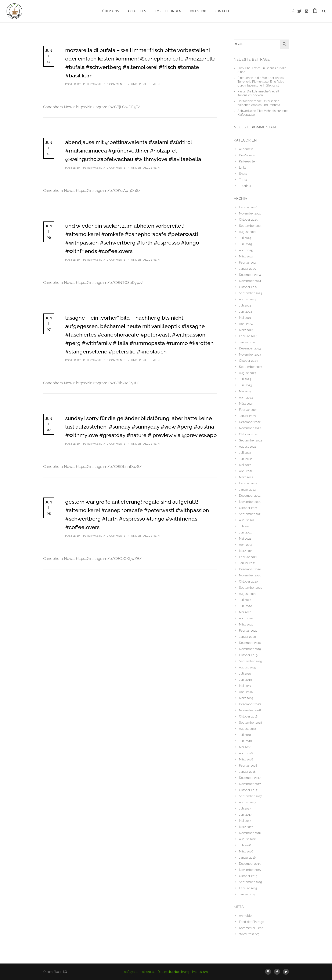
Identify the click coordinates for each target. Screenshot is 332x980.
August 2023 (248, 373)
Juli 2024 (245, 305)
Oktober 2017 (248, 790)
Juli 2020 (245, 600)
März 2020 (246, 624)
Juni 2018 (245, 741)
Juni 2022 (245, 459)
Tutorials (245, 186)
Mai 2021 (245, 539)
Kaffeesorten (248, 161)
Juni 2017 (245, 815)
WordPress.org (249, 934)
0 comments (116, 84)
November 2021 (250, 502)
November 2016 (250, 833)
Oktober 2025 (248, 220)
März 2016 (246, 851)
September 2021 (250, 514)
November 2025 (250, 213)
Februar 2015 (248, 888)
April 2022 (246, 471)
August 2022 (248, 447)
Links (243, 168)
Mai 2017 (245, 821)
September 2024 (251, 293)
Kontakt (222, 11)
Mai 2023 (245, 391)
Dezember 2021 (250, 496)
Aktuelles (137, 11)
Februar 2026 (248, 207)
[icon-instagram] (307, 11)
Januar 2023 (247, 416)
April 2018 (246, 753)
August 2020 (248, 594)
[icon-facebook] (294, 11)
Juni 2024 (246, 312)
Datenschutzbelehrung (174, 972)
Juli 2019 (245, 673)
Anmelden (246, 916)
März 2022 (246, 477)
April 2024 (246, 324)
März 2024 (246, 330)
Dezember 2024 (250, 275)
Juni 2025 (246, 244)
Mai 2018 (245, 747)
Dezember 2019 (250, 643)
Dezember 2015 (250, 864)
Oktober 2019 (248, 655)
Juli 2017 (245, 808)
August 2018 (248, 729)
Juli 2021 (245, 526)
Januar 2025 (247, 269)
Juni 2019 (245, 680)
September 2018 (250, 723)
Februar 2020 (248, 631)
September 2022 (250, 440)
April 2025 (246, 250)
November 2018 (250, 710)
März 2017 (246, 827)
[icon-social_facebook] (278, 972)
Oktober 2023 (248, 361)
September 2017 (250, 796)
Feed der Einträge (252, 922)
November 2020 (250, 575)
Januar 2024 (247, 342)
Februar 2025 (248, 263)
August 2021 (247, 520)
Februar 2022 (248, 483)
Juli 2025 (245, 238)
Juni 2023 (245, 385)
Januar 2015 (247, 894)
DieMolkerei (247, 155)
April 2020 (246, 618)
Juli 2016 (245, 845)
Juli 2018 (245, 735)
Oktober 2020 (248, 581)
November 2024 (250, 281)
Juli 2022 (245, 453)
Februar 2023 (248, 410)
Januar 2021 (247, 563)
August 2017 (247, 802)
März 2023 (246, 404)
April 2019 (246, 692)
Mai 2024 (245, 318)
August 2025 (248, 232)
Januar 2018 (247, 772)
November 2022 (250, 428)
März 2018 (246, 759)
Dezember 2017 (250, 778)
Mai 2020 (245, 612)
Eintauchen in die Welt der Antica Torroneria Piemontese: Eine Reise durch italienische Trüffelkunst (261, 82)
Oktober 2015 (248, 876)
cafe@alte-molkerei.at (140, 972)
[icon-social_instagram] (269, 972)
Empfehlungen (168, 11)
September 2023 (250, 367)
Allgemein (151, 84)
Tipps (243, 180)
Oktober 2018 (248, 716)
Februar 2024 (248, 336)
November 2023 (250, 355)
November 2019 (250, 649)
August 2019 (248, 667)
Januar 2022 (247, 489)
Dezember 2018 (250, 704)
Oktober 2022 (248, 434)
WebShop (198, 11)
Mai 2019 (245, 686)
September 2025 (251, 226)
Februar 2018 (248, 766)
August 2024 (248, 299)
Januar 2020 (248, 637)
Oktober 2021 (248, 508)
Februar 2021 (248, 557)
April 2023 (246, 397)
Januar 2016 (247, 858)
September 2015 (250, 882)
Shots (243, 174)
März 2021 (246, 551)
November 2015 (250, 870)
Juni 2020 (246, 606)
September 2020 (251, 588)
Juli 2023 (245, 379)
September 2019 (250, 661)
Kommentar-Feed (251, 928)
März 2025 (246, 256)
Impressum (200, 972)
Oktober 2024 (248, 287)
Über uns (111, 11)
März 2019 (246, 698)
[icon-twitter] (301, 11)
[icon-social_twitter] (286, 972)
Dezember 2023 (250, 348)
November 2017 (250, 784)
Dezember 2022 (250, 422)
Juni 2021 (245, 532)
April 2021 (246, 545)
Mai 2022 (245, 465)
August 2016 (248, 839)
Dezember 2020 (250, 569)
